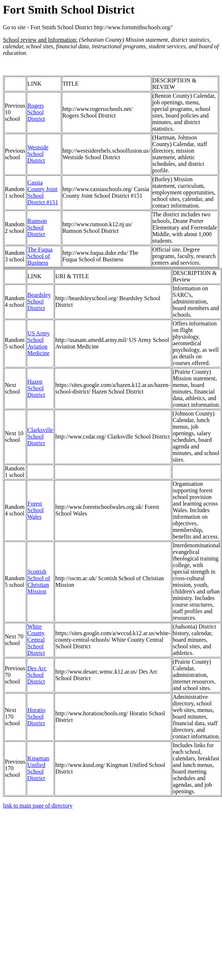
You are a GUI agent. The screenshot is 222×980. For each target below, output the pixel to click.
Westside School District (38, 154)
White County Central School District (36, 640)
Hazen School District (36, 388)
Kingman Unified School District (38, 768)
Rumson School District (37, 228)
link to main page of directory (38, 806)
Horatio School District (36, 717)
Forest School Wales (35, 510)
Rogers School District (36, 112)
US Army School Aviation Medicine (39, 343)
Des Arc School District (37, 675)
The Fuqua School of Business (40, 256)
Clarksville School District (40, 437)
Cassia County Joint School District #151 (43, 192)
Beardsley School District (39, 301)
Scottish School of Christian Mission (39, 582)
